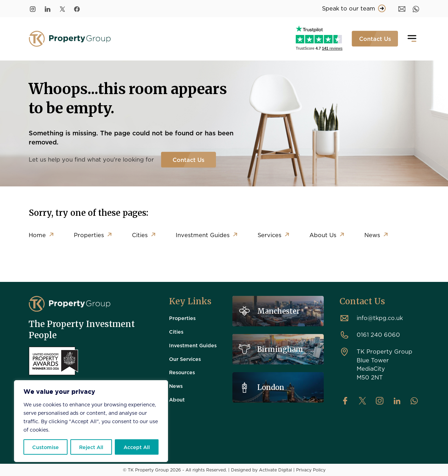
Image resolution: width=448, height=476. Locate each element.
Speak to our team (354, 8)
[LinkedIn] (48, 9)
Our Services (185, 359)
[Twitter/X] (62, 9)
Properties (89, 235)
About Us (323, 235)
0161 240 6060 (378, 335)
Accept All (137, 447)
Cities (140, 235)
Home (37, 235)
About (177, 399)
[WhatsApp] (416, 9)
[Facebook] (77, 9)
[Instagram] (33, 9)
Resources (182, 372)
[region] (91, 421)
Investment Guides (203, 235)
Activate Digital (275, 470)
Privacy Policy (311, 470)
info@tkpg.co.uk (380, 318)
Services (269, 235)
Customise (45, 447)
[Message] (402, 9)
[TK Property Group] (70, 304)
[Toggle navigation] (412, 39)
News (372, 235)
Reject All (91, 447)
